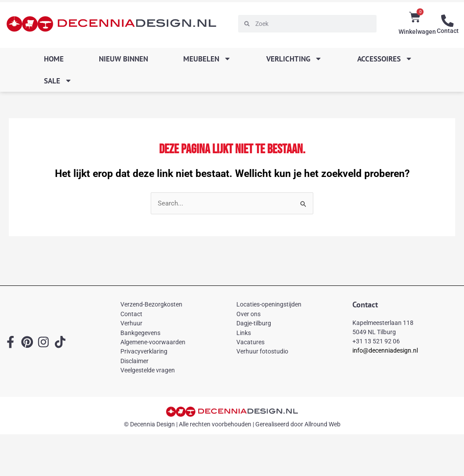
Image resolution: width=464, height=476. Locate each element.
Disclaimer (134, 361)
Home (54, 59)
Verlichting (294, 59)
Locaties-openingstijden (269, 305)
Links (244, 333)
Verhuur (131, 324)
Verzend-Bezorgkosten (151, 305)
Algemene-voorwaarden (153, 342)
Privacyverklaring (144, 352)
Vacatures (250, 342)
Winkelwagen (417, 32)
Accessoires (385, 59)
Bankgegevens (140, 333)
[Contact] (448, 21)
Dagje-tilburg (254, 324)
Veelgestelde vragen (148, 370)
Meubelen (207, 59)
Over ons (248, 314)
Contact (448, 31)
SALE (58, 81)
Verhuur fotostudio (262, 352)
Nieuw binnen (123, 59)
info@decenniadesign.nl (385, 350)
